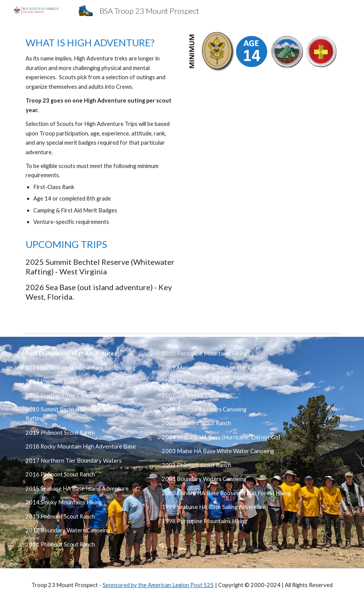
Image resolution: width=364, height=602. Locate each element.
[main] (100, 131)
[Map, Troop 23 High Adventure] (264, 133)
